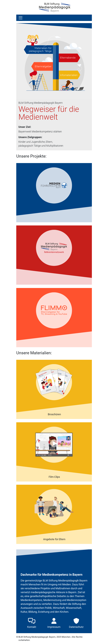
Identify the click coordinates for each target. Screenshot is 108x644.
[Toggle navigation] (21, 18)
